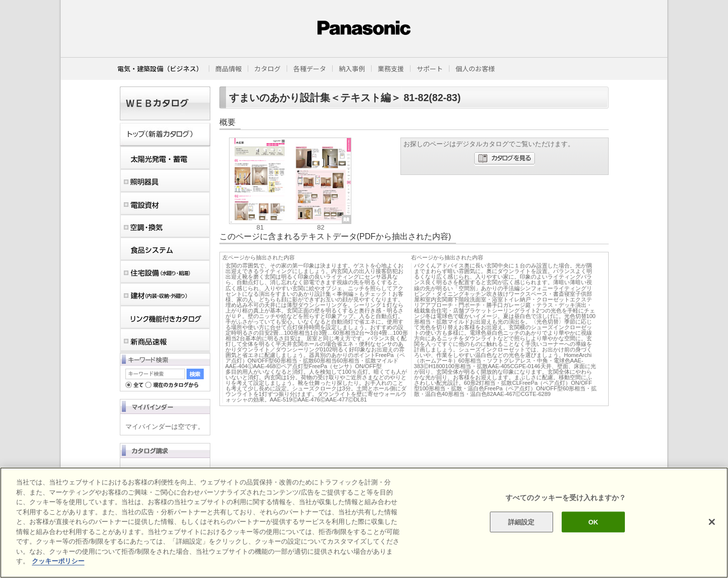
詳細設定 (521, 522)
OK (594, 522)
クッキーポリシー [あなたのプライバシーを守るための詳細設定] (58, 561)
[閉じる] (712, 522)
